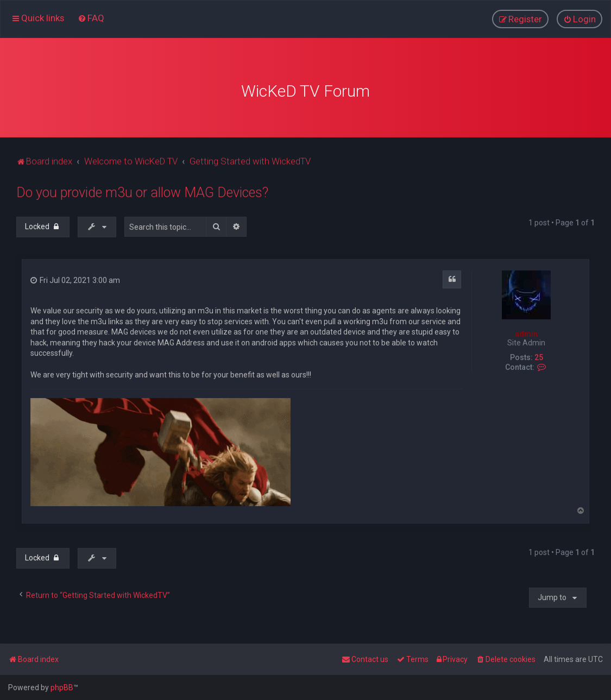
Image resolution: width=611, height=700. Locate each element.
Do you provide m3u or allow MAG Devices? (142, 191)
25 (539, 356)
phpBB (62, 688)
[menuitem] (91, 18)
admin (526, 332)
